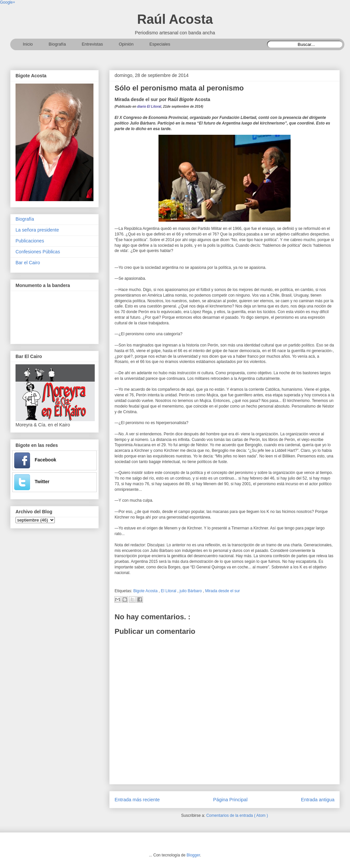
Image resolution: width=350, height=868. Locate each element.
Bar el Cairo (28, 263)
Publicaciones (30, 241)
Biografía (25, 219)
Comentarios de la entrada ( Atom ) (237, 815)
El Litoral (169, 591)
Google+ (8, 2)
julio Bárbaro (191, 591)
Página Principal (230, 800)
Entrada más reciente (137, 800)
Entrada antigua (318, 800)
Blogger (193, 855)
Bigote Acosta (146, 591)
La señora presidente (37, 230)
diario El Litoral (149, 107)
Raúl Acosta (175, 19)
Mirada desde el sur (222, 591)
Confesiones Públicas (38, 252)
